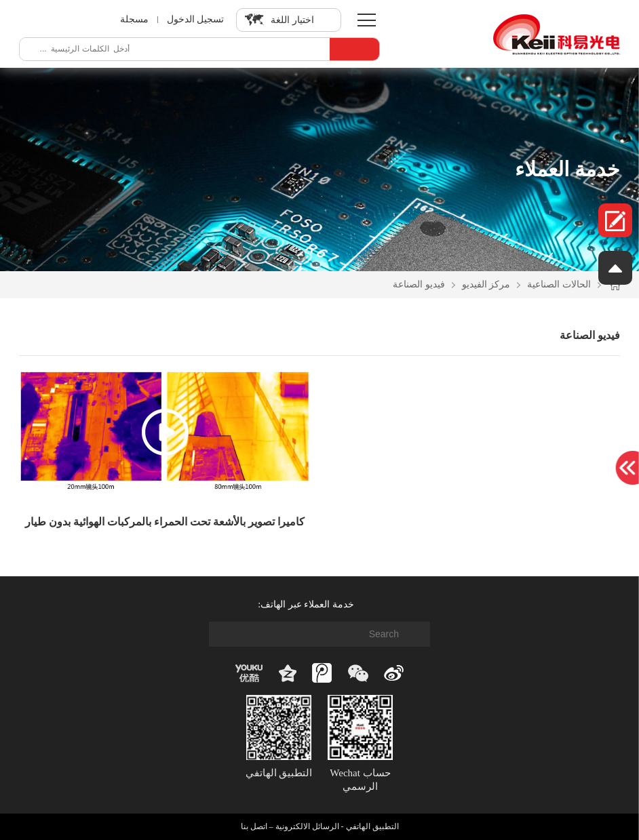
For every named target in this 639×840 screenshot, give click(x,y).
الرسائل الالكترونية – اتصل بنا (290, 826)
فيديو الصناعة (419, 284)
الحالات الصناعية (559, 284)
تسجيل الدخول (196, 20)
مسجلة (133, 20)
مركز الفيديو (486, 284)
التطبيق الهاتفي (372, 826)
